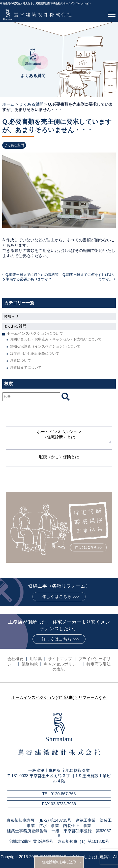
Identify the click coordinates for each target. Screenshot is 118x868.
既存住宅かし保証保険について (35, 353)
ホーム (8, 104)
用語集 (36, 659)
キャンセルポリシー (62, 664)
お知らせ (11, 316)
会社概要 (15, 659)
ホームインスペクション (59, 434)
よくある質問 (31, 104)
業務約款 (30, 664)
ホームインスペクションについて (35, 333)
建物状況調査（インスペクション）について (45, 346)
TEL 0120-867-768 (59, 794)
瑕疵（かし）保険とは (59, 457)
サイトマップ (60, 659)
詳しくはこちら (57, 597)
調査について (20, 360)
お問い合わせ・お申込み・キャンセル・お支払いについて (56, 339)
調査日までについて (26, 367)
